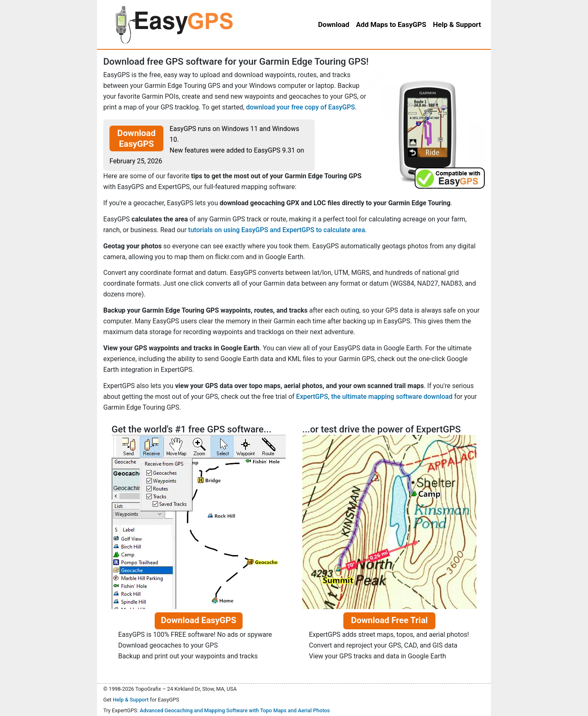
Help (457, 24)
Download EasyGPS (136, 138)
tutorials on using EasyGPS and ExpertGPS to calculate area (277, 230)
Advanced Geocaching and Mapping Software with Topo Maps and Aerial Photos (235, 710)
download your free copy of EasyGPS (300, 107)
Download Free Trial (389, 620)
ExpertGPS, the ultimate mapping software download (374, 397)
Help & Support (131, 700)
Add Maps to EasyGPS (391, 24)
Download (334, 24)
